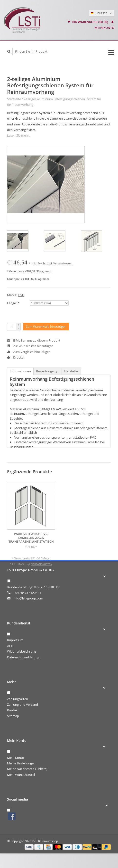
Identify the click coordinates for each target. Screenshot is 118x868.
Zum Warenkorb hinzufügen (46, 327)
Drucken (16, 357)
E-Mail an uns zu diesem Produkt (34, 340)
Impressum (15, 640)
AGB (10, 646)
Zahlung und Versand (23, 704)
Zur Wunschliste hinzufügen (30, 346)
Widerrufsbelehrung (22, 651)
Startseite (14, 99)
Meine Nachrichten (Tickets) (27, 769)
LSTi (21, 295)
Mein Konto (16, 758)
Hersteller (71, 371)
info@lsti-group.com (28, 598)
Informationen (20, 371)
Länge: (13, 303)
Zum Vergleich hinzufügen (29, 352)
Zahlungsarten (18, 699)
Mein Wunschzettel (21, 775)
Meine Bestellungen (21, 763)
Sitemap (13, 716)
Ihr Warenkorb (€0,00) (88, 22)
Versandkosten (63, 263)
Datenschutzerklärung (23, 657)
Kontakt (13, 710)
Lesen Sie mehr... (19, 135)
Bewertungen (48, 371)
